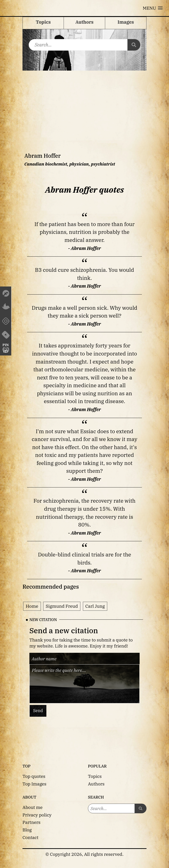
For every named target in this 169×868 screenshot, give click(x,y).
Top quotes (34, 776)
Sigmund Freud (62, 606)
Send (38, 711)
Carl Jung (95, 606)
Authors (96, 784)
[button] (153, 8)
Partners (31, 822)
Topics (95, 776)
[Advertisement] (84, 105)
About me (32, 807)
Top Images (34, 784)
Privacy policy (37, 815)
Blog (27, 830)
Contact (30, 837)
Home (32, 606)
